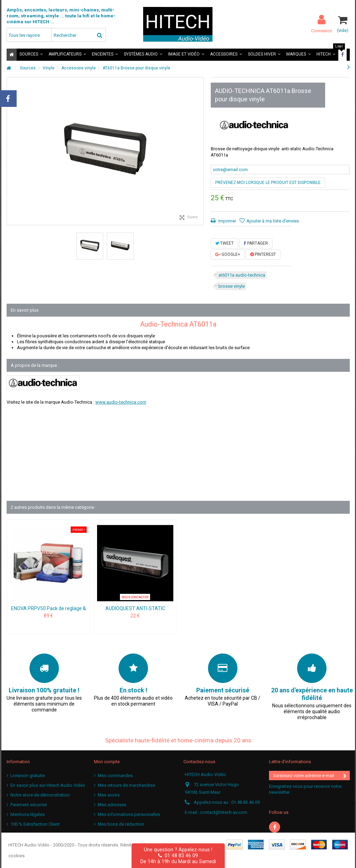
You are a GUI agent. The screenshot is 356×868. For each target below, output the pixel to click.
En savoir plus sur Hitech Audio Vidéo (48, 785)
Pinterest (263, 254)
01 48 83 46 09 (178, 856)
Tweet (224, 243)
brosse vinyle (232, 286)
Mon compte (107, 762)
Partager (256, 243)
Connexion (322, 31)
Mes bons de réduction (121, 824)
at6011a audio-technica (242, 275)
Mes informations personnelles (129, 814)
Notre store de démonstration (40, 795)
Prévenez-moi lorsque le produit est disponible (268, 183)
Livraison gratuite (28, 776)
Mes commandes (115, 776)
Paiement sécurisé (29, 805)
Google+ (228, 254)
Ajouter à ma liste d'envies (273, 221)
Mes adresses (112, 805)
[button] (31, 55)
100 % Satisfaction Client (35, 824)
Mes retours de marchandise (126, 785)
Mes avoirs (109, 795)
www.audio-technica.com (121, 402)
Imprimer (227, 221)
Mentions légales (28, 814)
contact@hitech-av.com (224, 812)
